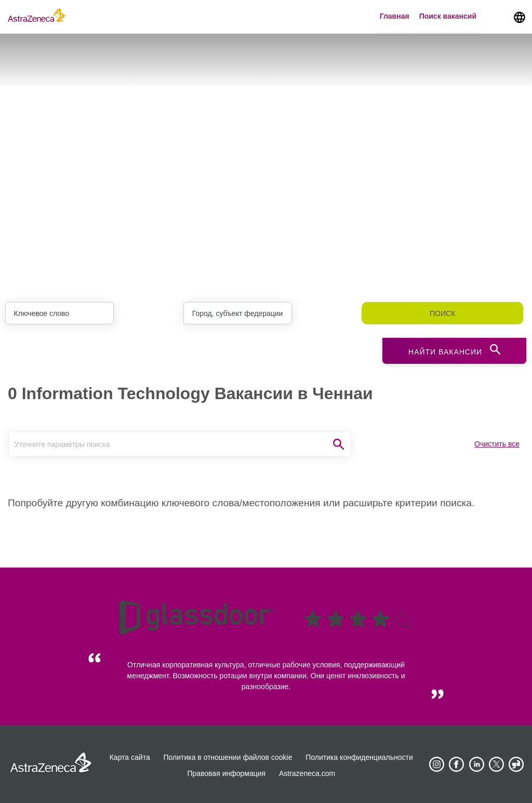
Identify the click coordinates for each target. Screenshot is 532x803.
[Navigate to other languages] (520, 17)
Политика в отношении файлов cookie (228, 757)
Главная (395, 16)
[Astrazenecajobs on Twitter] (497, 765)
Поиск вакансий (448, 16)
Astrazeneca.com (307, 773)
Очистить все (497, 444)
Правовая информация (226, 773)
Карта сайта (130, 757)
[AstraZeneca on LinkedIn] (476, 765)
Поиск (442, 313)
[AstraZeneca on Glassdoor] (516, 765)
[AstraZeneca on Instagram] (436, 765)
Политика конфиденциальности (359, 757)
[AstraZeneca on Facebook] (457, 765)
